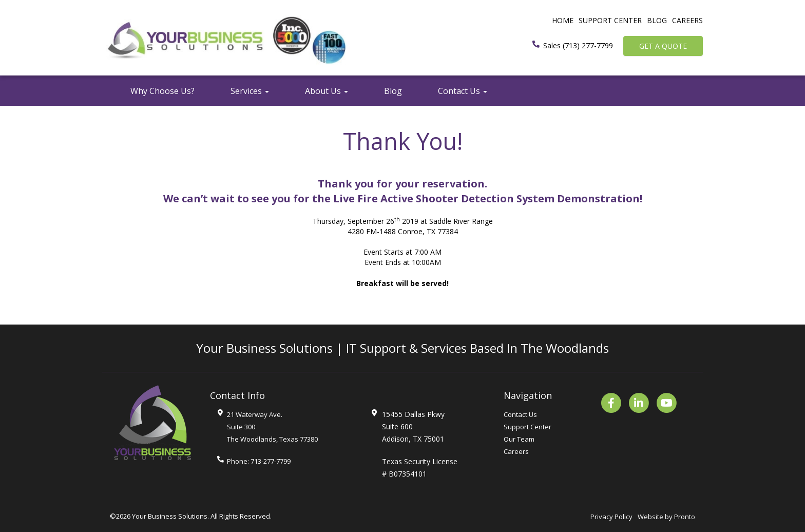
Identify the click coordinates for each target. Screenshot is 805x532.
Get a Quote (663, 46)
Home (563, 20)
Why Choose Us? (162, 91)
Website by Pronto (666, 517)
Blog (657, 20)
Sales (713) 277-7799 (578, 45)
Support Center (610, 20)
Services (250, 91)
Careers (687, 20)
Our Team (519, 439)
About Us (327, 91)
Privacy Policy (611, 517)
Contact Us (463, 91)
